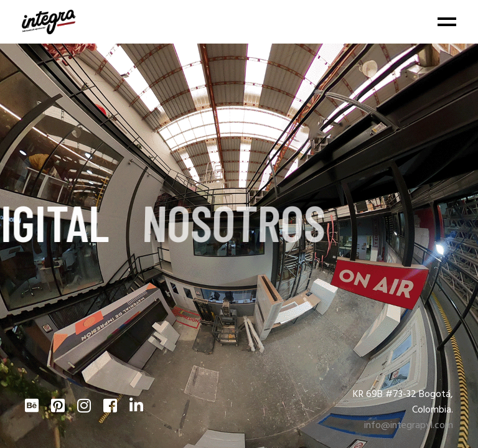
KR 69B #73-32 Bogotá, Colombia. (403, 402)
